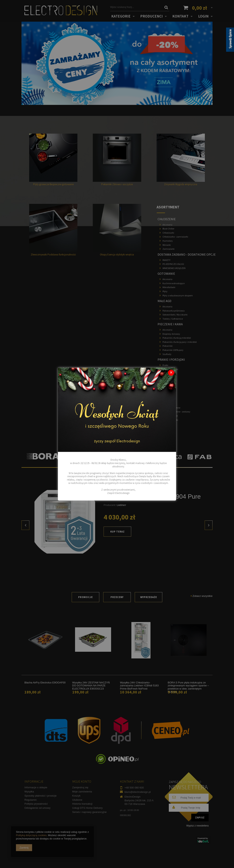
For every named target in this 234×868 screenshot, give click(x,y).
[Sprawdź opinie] (230, 40)
